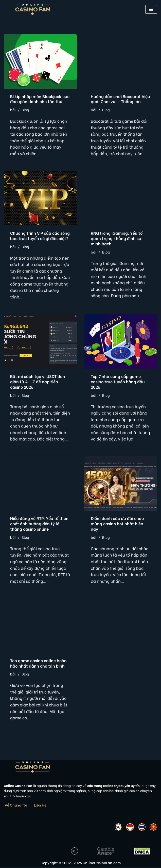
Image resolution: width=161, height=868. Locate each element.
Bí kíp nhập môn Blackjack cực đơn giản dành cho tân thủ (40, 99)
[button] (151, 9)
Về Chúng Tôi (16, 805)
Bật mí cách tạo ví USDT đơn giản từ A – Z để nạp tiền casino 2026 (38, 382)
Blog (25, 110)
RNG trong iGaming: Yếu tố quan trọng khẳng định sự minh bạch (117, 238)
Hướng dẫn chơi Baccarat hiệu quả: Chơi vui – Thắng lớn (120, 99)
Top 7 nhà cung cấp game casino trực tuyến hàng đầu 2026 (118, 382)
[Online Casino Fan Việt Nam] (33, 9)
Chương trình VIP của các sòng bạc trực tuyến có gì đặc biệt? (40, 235)
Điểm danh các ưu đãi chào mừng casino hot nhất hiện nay (117, 524)
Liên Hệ (40, 805)
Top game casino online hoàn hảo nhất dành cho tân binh (38, 663)
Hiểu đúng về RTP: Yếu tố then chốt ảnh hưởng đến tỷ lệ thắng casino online (39, 524)
